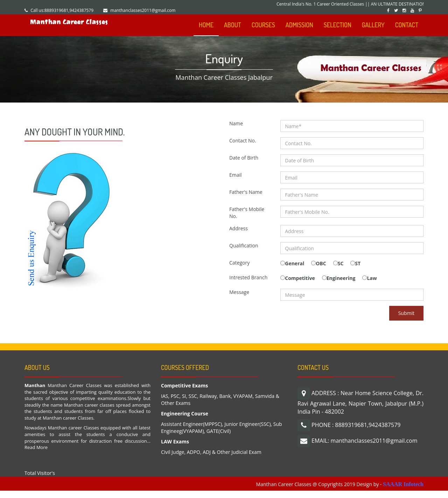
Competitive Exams (184, 385)
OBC (321, 263)
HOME (206, 25)
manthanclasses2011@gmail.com (143, 10)
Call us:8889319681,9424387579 (62, 10)
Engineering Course (185, 413)
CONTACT (407, 25)
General (295, 263)
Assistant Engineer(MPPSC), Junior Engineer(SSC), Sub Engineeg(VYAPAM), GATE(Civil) (222, 427)
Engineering (341, 278)
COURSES (263, 25)
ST (358, 263)
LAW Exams (175, 441)
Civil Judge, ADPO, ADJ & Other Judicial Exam (211, 452)
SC (341, 263)
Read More (36, 447)
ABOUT (233, 25)
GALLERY (373, 25)
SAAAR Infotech (403, 484)
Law (372, 278)
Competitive (300, 278)
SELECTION (338, 25)
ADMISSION (299, 25)
